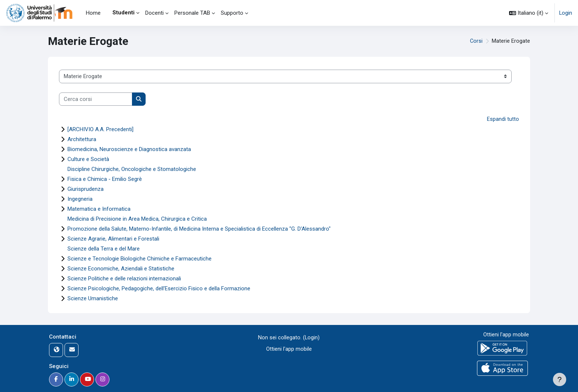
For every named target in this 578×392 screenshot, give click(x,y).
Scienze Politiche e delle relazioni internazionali (124, 279)
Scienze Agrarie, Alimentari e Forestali (113, 239)
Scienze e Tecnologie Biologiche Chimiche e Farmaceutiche (140, 259)
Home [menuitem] (93, 13)
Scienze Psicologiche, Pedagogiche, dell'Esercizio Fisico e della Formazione (159, 288)
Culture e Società (88, 159)
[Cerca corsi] (96, 99)
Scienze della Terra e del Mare (104, 249)
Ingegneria (80, 199)
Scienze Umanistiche (93, 298)
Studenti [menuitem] (123, 13)
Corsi (476, 41)
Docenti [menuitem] (154, 13)
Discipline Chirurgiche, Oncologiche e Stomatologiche (132, 169)
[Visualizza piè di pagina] (560, 379)
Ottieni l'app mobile (289, 349)
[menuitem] (107, 13)
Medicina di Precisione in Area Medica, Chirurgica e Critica (137, 219)
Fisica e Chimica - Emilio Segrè (105, 179)
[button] (528, 13)
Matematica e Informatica (99, 209)
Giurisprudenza (86, 189)
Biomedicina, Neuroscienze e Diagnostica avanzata (129, 149)
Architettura (82, 139)
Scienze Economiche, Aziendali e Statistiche (121, 269)
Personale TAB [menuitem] (192, 13)
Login (565, 13)
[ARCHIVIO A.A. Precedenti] (100, 129)
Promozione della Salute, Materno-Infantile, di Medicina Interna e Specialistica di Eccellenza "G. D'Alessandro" (199, 229)
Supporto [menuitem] (232, 13)
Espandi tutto (503, 119)
